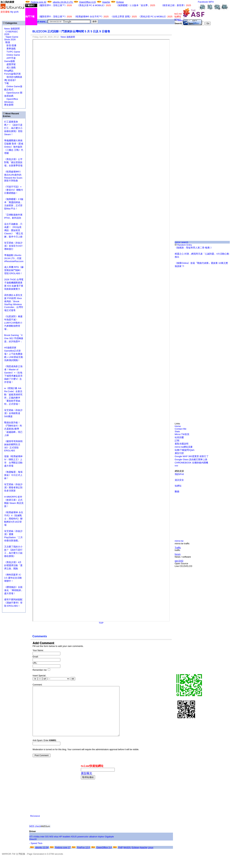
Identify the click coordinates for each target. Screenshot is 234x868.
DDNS (178, 20)
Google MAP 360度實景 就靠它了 (192, 456)
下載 (6, 83)
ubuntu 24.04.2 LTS (63, 2)
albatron (93, 847)
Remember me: (41, 670)
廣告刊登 (179, 453)
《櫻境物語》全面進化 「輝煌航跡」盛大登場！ (14, 590)
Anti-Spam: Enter (44, 751)
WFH (211, 2)
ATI (31, 847)
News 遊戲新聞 (12, 29)
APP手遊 (10, 58)
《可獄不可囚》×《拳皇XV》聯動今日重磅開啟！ (14, 190)
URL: (35, 663)
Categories (10, 23)
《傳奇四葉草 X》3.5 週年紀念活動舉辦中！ (13, 578)
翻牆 (177, 492)
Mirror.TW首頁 (182, 434)
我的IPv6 (179, 474)
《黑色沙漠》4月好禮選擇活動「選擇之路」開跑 (13, 565)
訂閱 (177, 441)
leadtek (66, 847)
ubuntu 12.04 (42, 858)
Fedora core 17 (63, 858)
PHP (121, 858)
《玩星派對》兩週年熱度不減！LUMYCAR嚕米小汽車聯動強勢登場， (13, 323)
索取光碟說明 (182, 444)
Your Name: (38, 650)
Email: (36, 657)
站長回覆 (179, 437)
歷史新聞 (9, 105)
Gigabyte (109, 847)
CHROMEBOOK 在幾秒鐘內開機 (191, 463)
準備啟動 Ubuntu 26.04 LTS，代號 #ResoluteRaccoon (14, 258)
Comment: (37, 685)
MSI (51, 847)
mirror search (181, 242)
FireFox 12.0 (83, 858)
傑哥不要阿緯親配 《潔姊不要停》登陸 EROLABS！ (13, 603)
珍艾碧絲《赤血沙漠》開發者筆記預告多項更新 (13, 487)
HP (61, 847)
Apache (106, 2)
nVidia (36, 847)
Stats (177, 431)
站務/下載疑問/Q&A (185, 450)
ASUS (74, 847)
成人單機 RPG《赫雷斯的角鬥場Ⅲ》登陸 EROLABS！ (14, 270)
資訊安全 (179, 480)
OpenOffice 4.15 (88, 2)
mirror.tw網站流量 (184, 447)
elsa (56, 847)
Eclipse (120, 2)
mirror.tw (179, 541)
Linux (151, 858)
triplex (101, 847)
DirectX (33, 850)
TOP (101, 623)
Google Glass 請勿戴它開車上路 (191, 459)
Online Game (12, 55)
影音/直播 (10, 45)
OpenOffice (11, 99)
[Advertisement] (186, 83)
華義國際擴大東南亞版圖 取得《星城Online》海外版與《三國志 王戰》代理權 (14, 147)
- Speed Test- (36, 854)
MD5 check (35, 837)
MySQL (127, 858)
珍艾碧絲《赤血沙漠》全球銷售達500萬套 (13, 413)
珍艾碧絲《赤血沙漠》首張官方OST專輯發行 (13, 246)
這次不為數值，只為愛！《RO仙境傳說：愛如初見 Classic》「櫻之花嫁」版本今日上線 (14, 230)
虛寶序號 (10, 64)
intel (42, 847)
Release (35, 827)
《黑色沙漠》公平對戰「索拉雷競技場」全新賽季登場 (13, 162)
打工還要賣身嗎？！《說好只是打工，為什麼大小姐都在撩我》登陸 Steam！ (13, 128)
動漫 (8, 42)
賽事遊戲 (10, 49)
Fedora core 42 (39, 2)
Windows (9, 102)
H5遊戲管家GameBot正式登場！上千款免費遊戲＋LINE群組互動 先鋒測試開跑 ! (14, 354)
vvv (176, 466)
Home (178, 426)
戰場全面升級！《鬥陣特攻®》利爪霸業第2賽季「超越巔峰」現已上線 (13, 429)
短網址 (178, 486)
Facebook (203, 2)
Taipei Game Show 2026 (11, 38)
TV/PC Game (12, 52)
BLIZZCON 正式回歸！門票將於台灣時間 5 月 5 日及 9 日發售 (71, 31)
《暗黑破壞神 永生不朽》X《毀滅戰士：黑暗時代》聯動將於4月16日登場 (14, 519)
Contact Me (180, 429)
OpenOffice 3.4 (104, 858)
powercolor (83, 847)
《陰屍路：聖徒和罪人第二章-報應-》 (194, 248)
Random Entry (183, 245)
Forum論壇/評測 (12, 74)
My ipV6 (14, 12)
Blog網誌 (9, 71)
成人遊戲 (10, 67)
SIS (47, 847)
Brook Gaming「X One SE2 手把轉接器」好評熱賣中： (14, 338)
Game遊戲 (10, 61)
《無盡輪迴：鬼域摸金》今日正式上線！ (13, 475)
